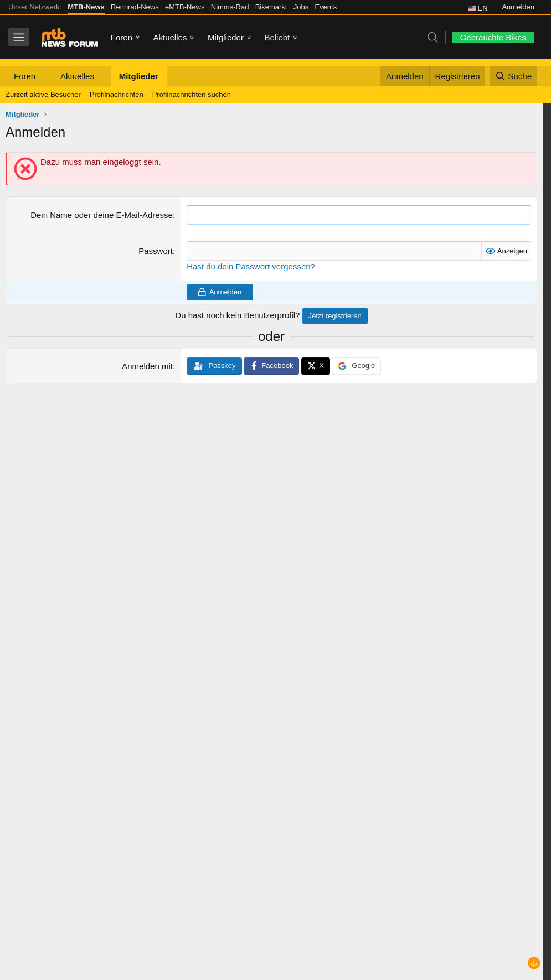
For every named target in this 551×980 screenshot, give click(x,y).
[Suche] (513, 76)
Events (326, 7)
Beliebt (277, 37)
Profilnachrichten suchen (192, 94)
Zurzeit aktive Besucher (43, 94)
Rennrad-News (135, 7)
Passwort (156, 251)
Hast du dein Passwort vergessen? (251, 266)
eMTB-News (185, 7)
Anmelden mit (147, 366)
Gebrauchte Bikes (493, 37)
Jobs (301, 7)
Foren (122, 37)
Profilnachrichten (117, 94)
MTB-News (86, 7)
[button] (44, 76)
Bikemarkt (271, 7)
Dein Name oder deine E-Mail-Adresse (102, 215)
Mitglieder (226, 37)
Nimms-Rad (230, 7)
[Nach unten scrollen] (534, 963)
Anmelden (518, 7)
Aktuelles (170, 37)
